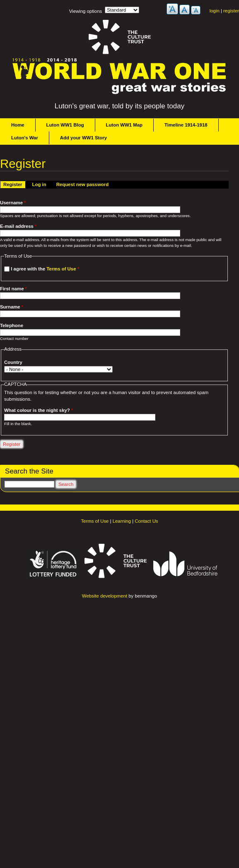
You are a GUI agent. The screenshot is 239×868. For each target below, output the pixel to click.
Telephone (12, 325)
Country (13, 362)
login (215, 11)
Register (14, 184)
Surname (12, 307)
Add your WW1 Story (83, 138)
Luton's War (25, 138)
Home (18, 125)
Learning (122, 521)
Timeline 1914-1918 (186, 125)
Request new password (82, 184)
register (231, 11)
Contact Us (146, 521)
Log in (39, 184)
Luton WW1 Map (124, 125)
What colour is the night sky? (39, 410)
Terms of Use (61, 269)
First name (13, 289)
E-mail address (18, 226)
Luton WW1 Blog (65, 125)
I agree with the (45, 269)
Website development (105, 596)
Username (13, 203)
